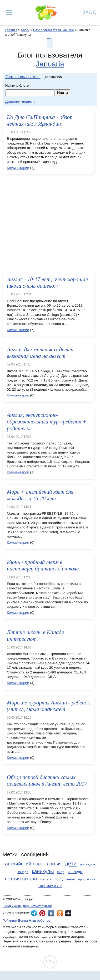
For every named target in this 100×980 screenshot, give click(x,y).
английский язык (24, 864)
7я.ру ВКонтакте (51, 913)
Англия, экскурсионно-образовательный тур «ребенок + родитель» (47, 422)
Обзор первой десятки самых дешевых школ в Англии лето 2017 (47, 782)
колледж (75, 872)
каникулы (43, 871)
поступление (65, 879)
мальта (46, 879)
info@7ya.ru (12, 906)
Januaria (50, 64)
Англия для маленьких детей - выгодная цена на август (42, 353)
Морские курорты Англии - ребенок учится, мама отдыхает (48, 707)
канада (23, 872)
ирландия (87, 864)
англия (54, 864)
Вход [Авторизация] (89, 12)
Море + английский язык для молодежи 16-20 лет (40, 496)
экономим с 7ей (50, 886)
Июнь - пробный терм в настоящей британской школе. (43, 567)
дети (71, 863)
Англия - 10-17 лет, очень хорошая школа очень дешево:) (47, 283)
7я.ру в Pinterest (42, 913)
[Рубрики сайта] (9, 13)
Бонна (23, 920)
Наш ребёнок (39, 920)
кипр (61, 872)
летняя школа (21, 879)
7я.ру (68, 913)
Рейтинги (10, 920)
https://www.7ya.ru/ (38, 906)
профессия (87, 879)
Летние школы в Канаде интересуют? (35, 637)
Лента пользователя (23, 77)
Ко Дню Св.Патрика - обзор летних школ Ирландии (40, 120)
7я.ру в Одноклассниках (60, 913)
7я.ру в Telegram (34, 913)
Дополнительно (19, 101)
